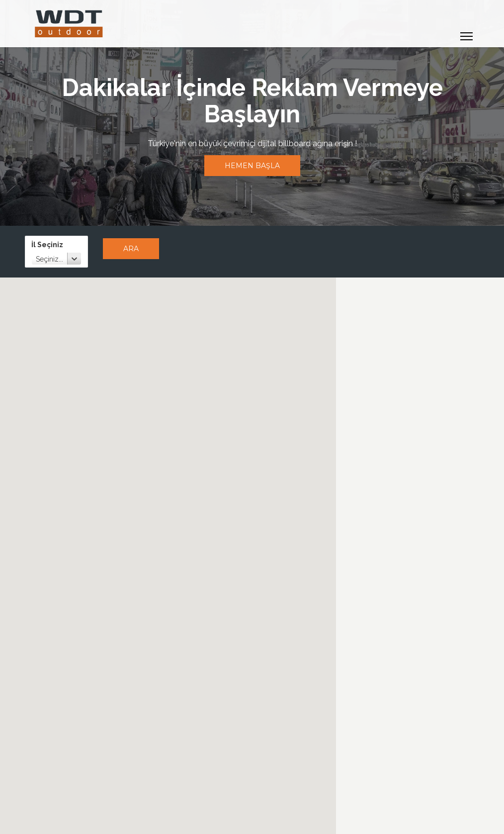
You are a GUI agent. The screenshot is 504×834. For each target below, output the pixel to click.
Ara (131, 249)
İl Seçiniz (47, 245)
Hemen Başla (252, 166)
